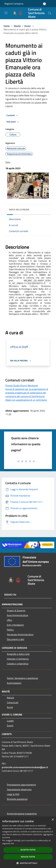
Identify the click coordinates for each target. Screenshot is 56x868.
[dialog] (28, 842)
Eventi (10, 726)
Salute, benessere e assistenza (22, 678)
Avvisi (27, 26)
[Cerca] (50, 13)
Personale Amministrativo (20, 634)
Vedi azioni (13, 122)
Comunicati (13, 702)
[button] (28, 863)
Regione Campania (14, 4)
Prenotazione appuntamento (21, 785)
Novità (17, 26)
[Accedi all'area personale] (44, 4)
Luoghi (10, 721)
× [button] (53, 820)
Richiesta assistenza (17, 799)
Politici (10, 630)
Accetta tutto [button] (28, 850)
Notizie (10, 698)
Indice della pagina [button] (19, 209)
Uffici (9, 620)
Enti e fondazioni (15, 625)
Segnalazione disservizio (19, 789)
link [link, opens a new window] (12, 843)
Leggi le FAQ (13, 794)
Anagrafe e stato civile (18, 654)
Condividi (13, 115)
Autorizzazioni (14, 683)
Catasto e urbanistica (18, 664)
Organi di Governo (16, 610)
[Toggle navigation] (6, 13)
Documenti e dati (16, 639)
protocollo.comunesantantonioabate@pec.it (25, 767)
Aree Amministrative (17, 615)
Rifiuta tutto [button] (28, 857)
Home (7, 26)
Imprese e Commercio (18, 659)
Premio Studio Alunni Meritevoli (22, 385)
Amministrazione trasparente (22, 814)
